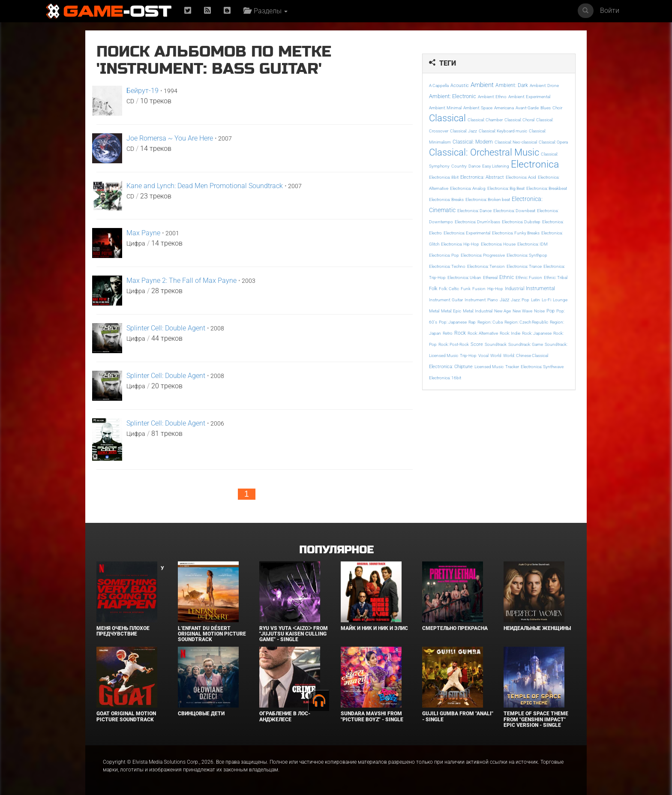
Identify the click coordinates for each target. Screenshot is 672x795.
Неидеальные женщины (537, 628)
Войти (610, 10)
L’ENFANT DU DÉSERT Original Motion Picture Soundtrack (212, 634)
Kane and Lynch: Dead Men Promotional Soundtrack (205, 186)
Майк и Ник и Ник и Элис (374, 628)
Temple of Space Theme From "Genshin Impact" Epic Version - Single (536, 719)
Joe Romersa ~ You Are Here (170, 138)
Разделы (265, 11)
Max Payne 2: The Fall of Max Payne (181, 280)
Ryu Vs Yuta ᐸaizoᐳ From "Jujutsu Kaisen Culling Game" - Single (294, 634)
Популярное (336, 550)
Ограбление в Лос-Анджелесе (285, 716)
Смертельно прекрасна (455, 628)
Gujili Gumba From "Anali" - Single (458, 716)
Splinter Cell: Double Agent (166, 328)
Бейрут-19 (142, 91)
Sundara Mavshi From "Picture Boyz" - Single (372, 716)
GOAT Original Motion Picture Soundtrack (126, 716)
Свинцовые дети (201, 714)
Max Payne (143, 233)
